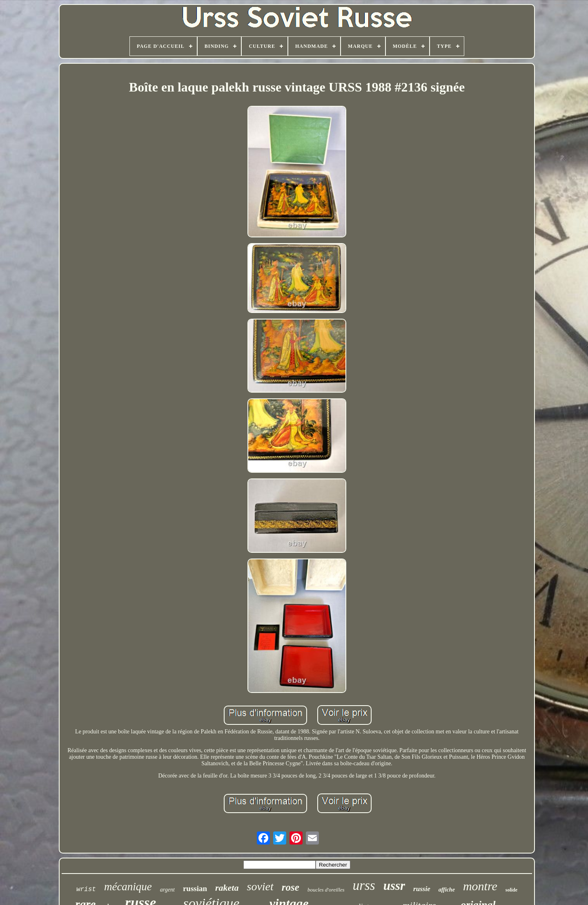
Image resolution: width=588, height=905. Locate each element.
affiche (447, 890)
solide (511, 890)
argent (167, 890)
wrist (86, 889)
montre (480, 886)
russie (422, 889)
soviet (260, 886)
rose (291, 887)
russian (195, 888)
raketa (227, 888)
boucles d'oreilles (326, 890)
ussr (394, 886)
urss (364, 885)
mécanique (128, 887)
